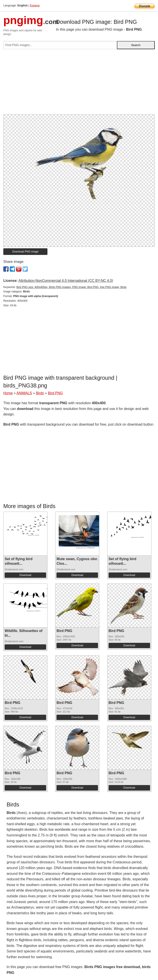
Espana (35, 5)
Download (25, 575)
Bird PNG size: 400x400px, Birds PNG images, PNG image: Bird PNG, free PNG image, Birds (71, 287)
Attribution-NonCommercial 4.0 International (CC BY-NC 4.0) (66, 281)
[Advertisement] (79, 84)
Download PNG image (25, 252)
